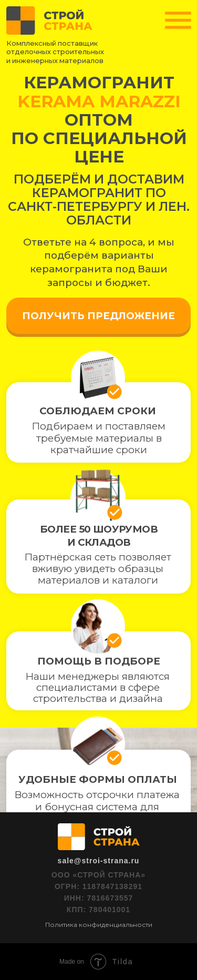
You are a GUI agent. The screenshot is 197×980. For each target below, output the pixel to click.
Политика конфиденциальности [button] (99, 925)
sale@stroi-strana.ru (99, 861)
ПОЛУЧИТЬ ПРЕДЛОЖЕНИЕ (98, 316)
